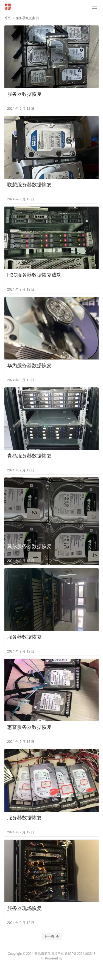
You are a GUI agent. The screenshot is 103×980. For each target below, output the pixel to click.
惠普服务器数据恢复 (29, 727)
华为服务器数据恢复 (29, 366)
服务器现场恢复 (24, 908)
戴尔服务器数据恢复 (29, 546)
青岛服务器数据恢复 (29, 456)
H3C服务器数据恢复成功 (34, 275)
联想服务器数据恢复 (29, 185)
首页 (7, 18)
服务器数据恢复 (24, 94)
